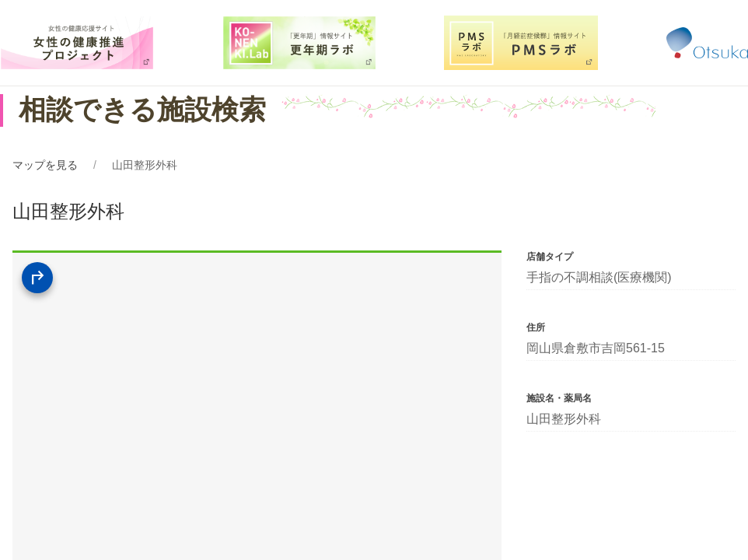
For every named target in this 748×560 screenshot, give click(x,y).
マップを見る (45, 165)
